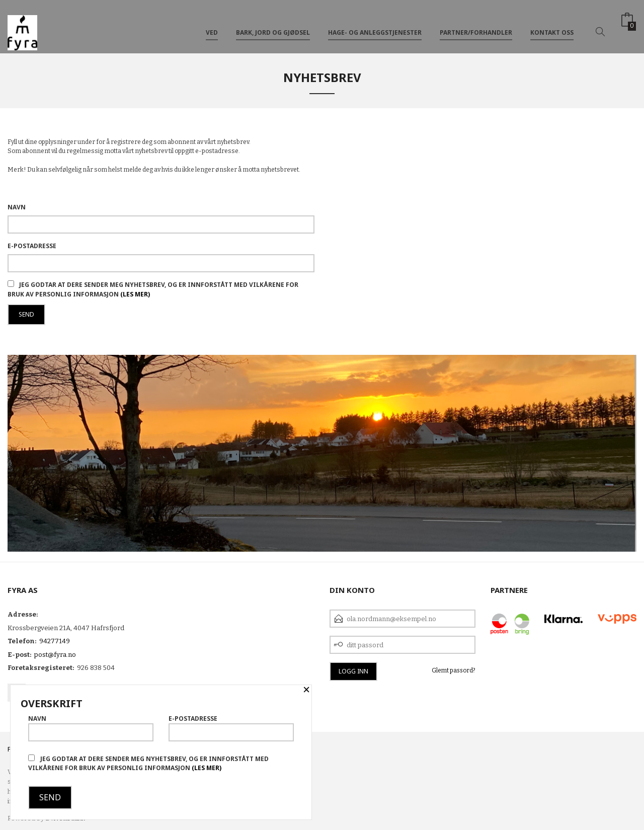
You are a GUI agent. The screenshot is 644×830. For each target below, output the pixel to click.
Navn (17, 207)
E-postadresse (32, 246)
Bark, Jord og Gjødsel (273, 24)
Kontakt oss (552, 24)
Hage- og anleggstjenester (375, 24)
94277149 (55, 641)
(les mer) (135, 294)
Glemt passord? (454, 670)
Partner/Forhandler (476, 24)
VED (212, 24)
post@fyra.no (55, 655)
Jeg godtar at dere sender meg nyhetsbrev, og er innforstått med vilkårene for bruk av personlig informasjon (148, 763)
